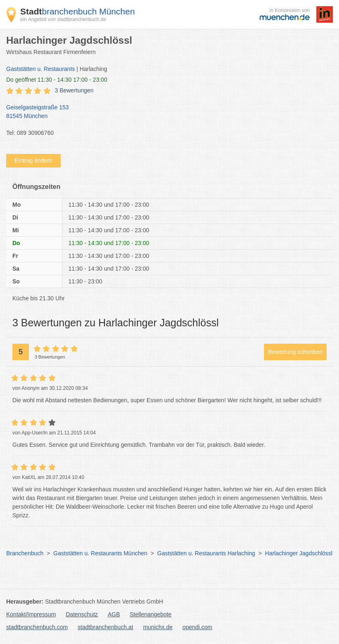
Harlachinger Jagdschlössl (299, 553)
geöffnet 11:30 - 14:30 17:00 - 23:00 (57, 80)
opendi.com (197, 627)
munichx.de (158, 627)
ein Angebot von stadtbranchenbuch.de (63, 19)
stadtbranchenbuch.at (105, 627)
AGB (114, 614)
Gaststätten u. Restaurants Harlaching (206, 553)
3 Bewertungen (74, 90)
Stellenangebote (151, 614)
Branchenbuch (25, 553)
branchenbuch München (78, 11)
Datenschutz (82, 614)
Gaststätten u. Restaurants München (100, 553)
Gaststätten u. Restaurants (41, 69)
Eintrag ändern (33, 160)
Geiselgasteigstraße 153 (165, 112)
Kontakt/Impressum (31, 614)
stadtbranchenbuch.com (37, 627)
